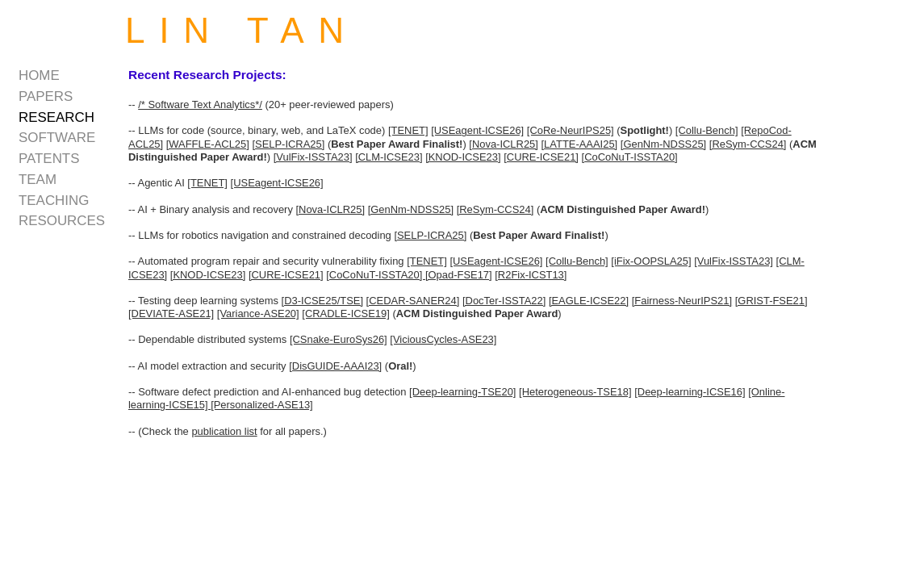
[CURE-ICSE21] (541, 157)
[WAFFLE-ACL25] (208, 144)
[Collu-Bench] (707, 130)
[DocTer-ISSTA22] (504, 301)
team (38, 180)
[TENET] (408, 130)
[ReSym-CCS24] (748, 144)
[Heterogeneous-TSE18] (575, 392)
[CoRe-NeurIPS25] (571, 130)
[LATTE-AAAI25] (580, 144)
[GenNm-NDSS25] (663, 144)
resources (62, 221)
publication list (224, 431)
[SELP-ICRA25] (288, 144)
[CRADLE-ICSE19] (346, 313)
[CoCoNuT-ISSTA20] (630, 157)
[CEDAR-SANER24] (413, 301)
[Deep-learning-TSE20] (462, 392)
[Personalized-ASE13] (262, 405)
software (57, 138)
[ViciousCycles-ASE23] (443, 339)
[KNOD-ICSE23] (463, 157)
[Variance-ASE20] (258, 313)
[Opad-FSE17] (459, 275)
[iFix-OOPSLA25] (651, 261)
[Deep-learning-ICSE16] (690, 392)
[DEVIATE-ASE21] (171, 313)
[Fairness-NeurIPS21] (682, 301)
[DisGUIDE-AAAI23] (335, 366)
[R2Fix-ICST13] (531, 275)
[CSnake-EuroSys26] (339, 339)
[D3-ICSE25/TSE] (322, 301)
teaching (54, 201)
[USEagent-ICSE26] (477, 130)
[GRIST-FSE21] (771, 301)
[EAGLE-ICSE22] (589, 301)
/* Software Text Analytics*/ (200, 104)
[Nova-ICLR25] (504, 144)
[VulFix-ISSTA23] (313, 157)
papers (46, 96)
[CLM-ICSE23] (389, 157)
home (39, 75)
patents (49, 159)
